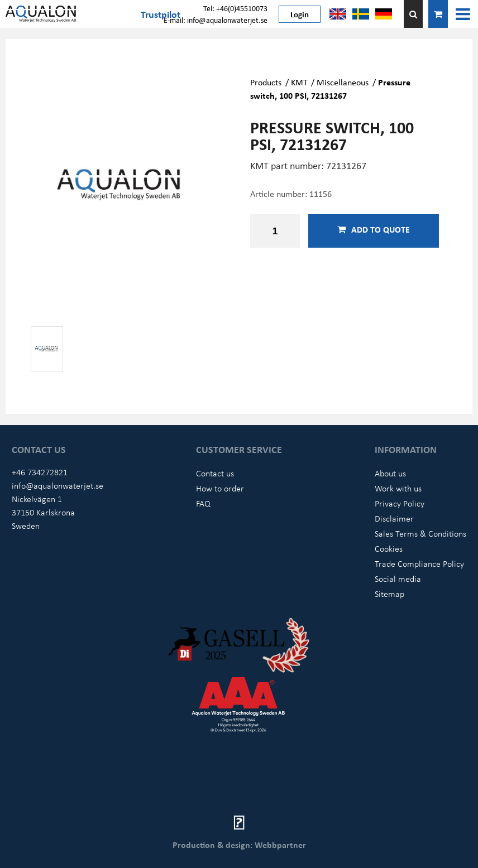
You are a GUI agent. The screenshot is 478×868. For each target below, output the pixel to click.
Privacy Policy (400, 503)
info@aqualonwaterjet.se (58, 485)
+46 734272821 (40, 472)
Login (300, 14)
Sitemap (389, 594)
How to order (220, 488)
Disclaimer (394, 518)
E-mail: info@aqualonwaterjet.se (216, 20)
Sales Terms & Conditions (420, 533)
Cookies (389, 548)
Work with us (398, 488)
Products (266, 82)
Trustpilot (161, 14)
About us (390, 473)
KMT (299, 82)
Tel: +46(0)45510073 (235, 8)
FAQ (203, 503)
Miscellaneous (343, 82)
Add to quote (374, 229)
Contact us (215, 473)
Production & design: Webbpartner (239, 845)
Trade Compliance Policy (419, 563)
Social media (398, 578)
